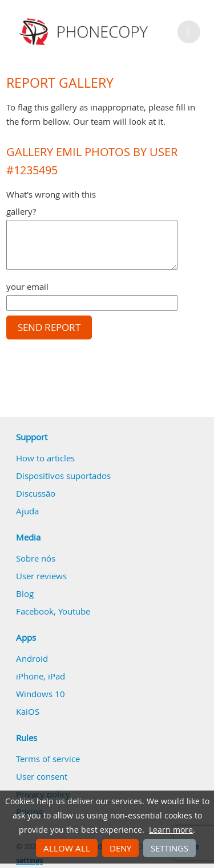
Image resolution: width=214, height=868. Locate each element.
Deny (120, 848)
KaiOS (28, 711)
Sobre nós (36, 558)
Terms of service (48, 759)
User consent (42, 776)
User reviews (41, 576)
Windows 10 (41, 694)
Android (32, 658)
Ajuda (27, 511)
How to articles (45, 458)
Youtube (74, 611)
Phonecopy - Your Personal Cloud (85, 32)
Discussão (36, 493)
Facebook (35, 611)
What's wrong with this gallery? (51, 203)
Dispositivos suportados (63, 476)
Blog (25, 593)
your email (27, 286)
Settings (169, 848)
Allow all (67, 848)
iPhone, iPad (41, 676)
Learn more (171, 830)
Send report (49, 327)
